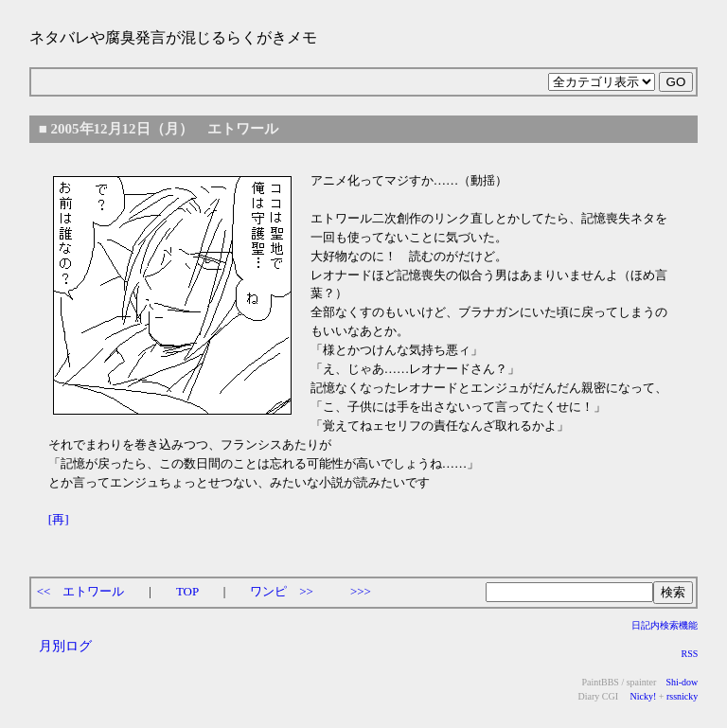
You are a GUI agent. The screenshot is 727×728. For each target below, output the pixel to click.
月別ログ (65, 646)
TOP (187, 591)
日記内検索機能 (665, 625)
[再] (59, 519)
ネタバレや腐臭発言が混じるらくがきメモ (173, 37)
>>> (361, 591)
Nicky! (642, 696)
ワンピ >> (282, 591)
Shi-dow (682, 682)
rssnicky (682, 696)
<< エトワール (81, 591)
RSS (689, 654)
